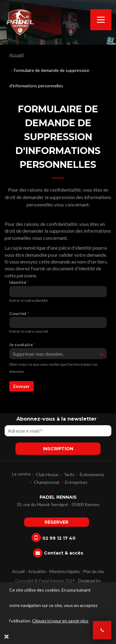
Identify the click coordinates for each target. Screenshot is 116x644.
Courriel (19, 313)
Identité (19, 282)
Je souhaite (22, 345)
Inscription (58, 449)
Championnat (47, 482)
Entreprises (76, 482)
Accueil (16, 55)
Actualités (37, 571)
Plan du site (94, 571)
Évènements (92, 474)
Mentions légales (65, 571)
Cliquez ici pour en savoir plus (60, 621)
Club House (47, 474)
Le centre (21, 474)
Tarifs (69, 474)
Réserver (56, 522)
